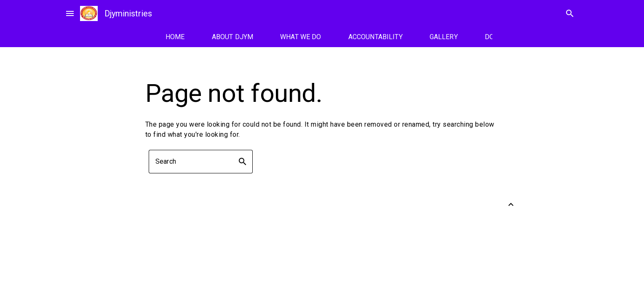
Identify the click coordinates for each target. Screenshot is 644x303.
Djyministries (128, 13)
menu (70, 13)
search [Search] (570, 13)
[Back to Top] (511, 205)
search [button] (243, 162)
